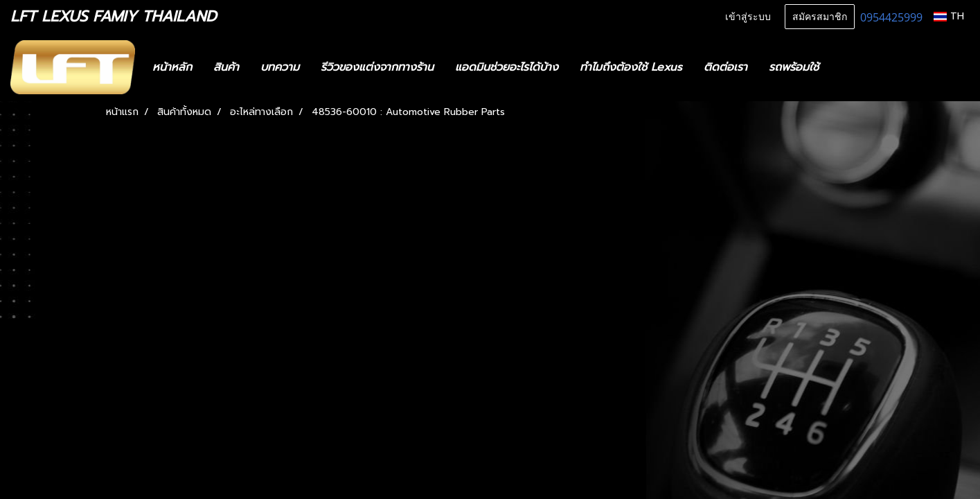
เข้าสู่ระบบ (748, 17)
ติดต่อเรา (725, 67)
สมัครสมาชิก (820, 17)
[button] (850, 67)
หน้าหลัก (172, 67)
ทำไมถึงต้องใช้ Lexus (631, 67)
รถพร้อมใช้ (794, 67)
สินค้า (226, 67)
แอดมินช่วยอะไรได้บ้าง (507, 67)
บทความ (280, 67)
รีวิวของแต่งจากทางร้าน (377, 67)
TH (949, 16)
